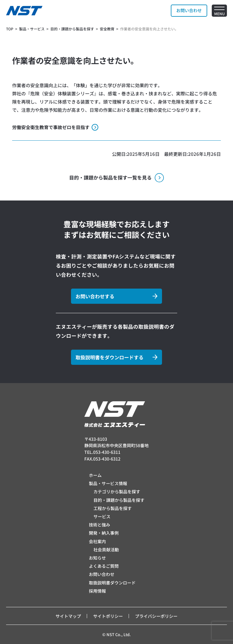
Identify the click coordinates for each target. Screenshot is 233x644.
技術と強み (100, 525)
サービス (102, 516)
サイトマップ (68, 616)
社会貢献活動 (106, 550)
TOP (10, 29)
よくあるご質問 (104, 566)
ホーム (95, 475)
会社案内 (97, 541)
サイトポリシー (108, 616)
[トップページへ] (24, 11)
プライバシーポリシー (156, 616)
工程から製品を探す (113, 508)
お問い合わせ (102, 574)
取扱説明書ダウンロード (112, 583)
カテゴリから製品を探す (117, 492)
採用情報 (97, 591)
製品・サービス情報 (108, 483)
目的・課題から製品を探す (119, 500)
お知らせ (97, 558)
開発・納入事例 (104, 533)
